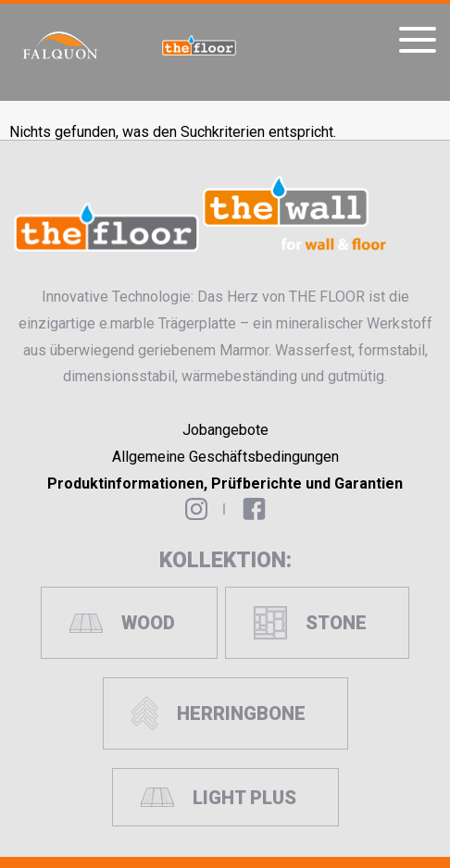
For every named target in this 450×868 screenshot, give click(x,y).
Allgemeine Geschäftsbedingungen (225, 457)
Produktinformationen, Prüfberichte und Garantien (225, 484)
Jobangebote (225, 430)
